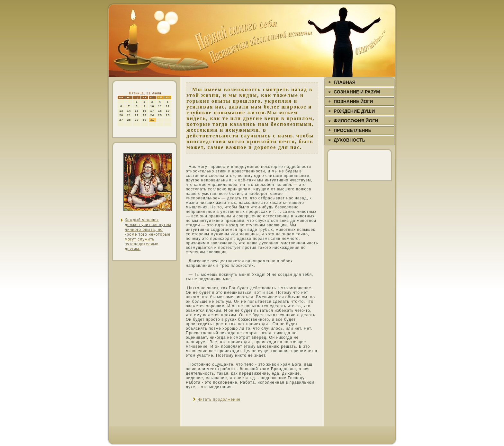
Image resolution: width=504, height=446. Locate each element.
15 (137, 111)
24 (152, 115)
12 (168, 106)
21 (129, 115)
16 (145, 111)
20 (121, 115)
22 (137, 115)
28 (129, 120)
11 (160, 106)
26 (168, 115)
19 (168, 111)
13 (121, 111)
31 (152, 120)
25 (160, 115)
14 (129, 111)
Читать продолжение (219, 399)
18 (160, 111)
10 (152, 106)
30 (145, 120)
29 (137, 120)
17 (152, 111)
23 (145, 115)
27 (121, 120)
